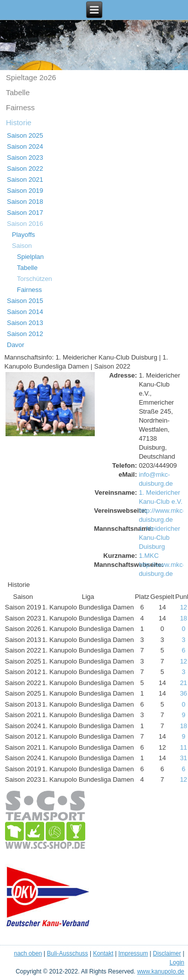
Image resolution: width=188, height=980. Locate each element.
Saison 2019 (25, 191)
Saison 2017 (25, 213)
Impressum (133, 953)
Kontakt (103, 953)
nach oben (28, 953)
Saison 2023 (25, 157)
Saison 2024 (25, 146)
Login (177, 962)
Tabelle (18, 92)
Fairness (21, 107)
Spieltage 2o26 (31, 77)
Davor (16, 345)
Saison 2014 (25, 312)
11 (183, 747)
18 (183, 618)
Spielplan (31, 257)
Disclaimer (167, 953)
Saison (22, 246)
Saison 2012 (25, 334)
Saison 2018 (25, 202)
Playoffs (24, 235)
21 (183, 683)
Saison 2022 (25, 169)
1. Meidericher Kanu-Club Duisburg (159, 538)
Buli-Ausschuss (68, 953)
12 (183, 607)
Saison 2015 (25, 301)
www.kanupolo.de (160, 971)
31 (183, 758)
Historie (19, 122)
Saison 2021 (25, 180)
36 (183, 693)
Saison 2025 (25, 135)
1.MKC (149, 556)
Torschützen (35, 279)
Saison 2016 (25, 224)
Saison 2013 (25, 323)
